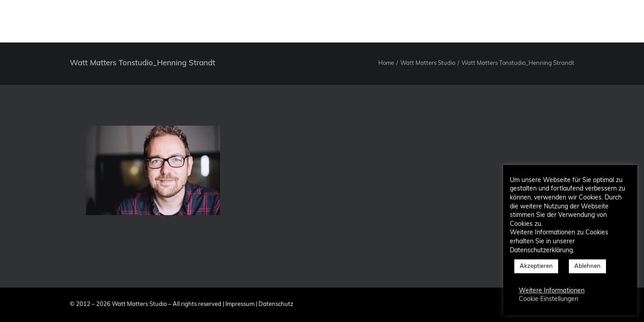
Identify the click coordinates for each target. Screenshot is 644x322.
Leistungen (406, 21)
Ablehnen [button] (587, 266)
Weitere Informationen (552, 291)
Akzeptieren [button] (536, 266)
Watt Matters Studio (428, 63)
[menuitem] (313, 21)
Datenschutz (276, 304)
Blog (539, 21)
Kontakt (503, 21)
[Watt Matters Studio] (31, 21)
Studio (313, 21)
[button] (568, 21)
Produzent (356, 21)
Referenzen (457, 21)
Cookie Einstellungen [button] (549, 299)
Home (386, 63)
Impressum (240, 304)
